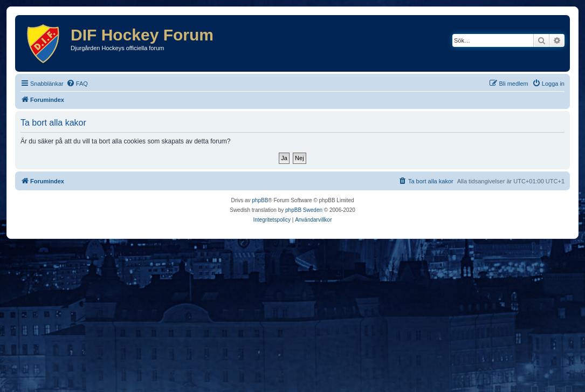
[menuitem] (77, 84)
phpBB (260, 200)
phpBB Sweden (304, 210)
